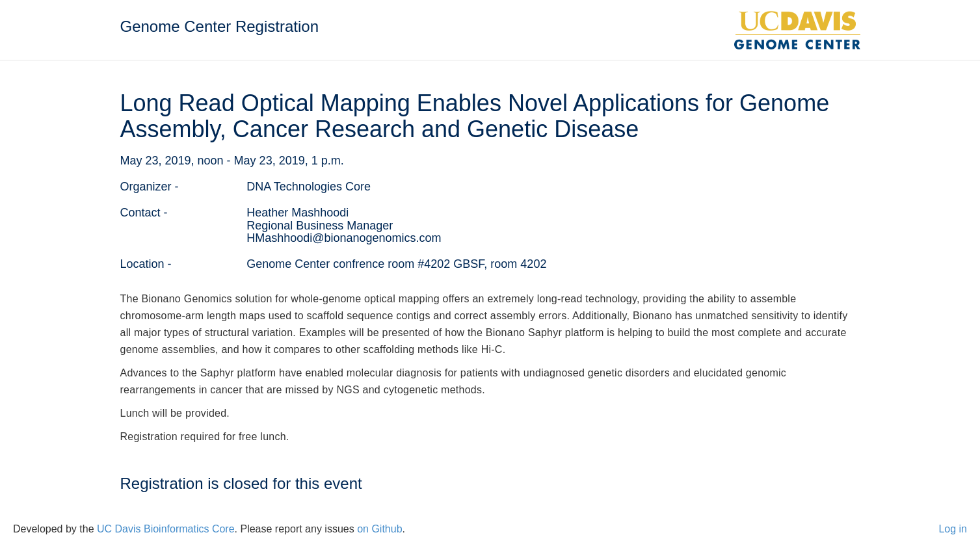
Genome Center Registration (219, 26)
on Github (379, 529)
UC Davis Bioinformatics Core (166, 529)
